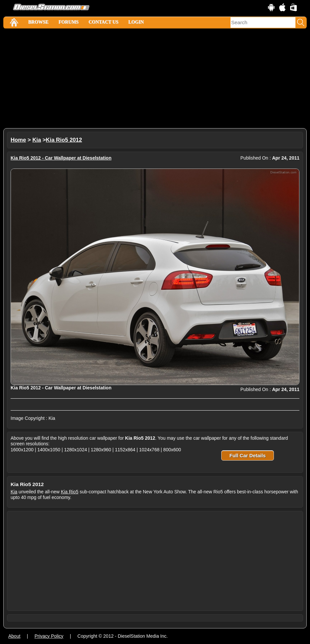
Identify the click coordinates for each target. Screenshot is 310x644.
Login (136, 22)
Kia (37, 140)
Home (18, 140)
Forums (68, 22)
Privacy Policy (49, 636)
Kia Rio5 (70, 492)
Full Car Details (248, 455)
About (14, 636)
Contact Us (103, 22)
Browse (38, 22)
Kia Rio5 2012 (64, 140)
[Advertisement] (155, 78)
